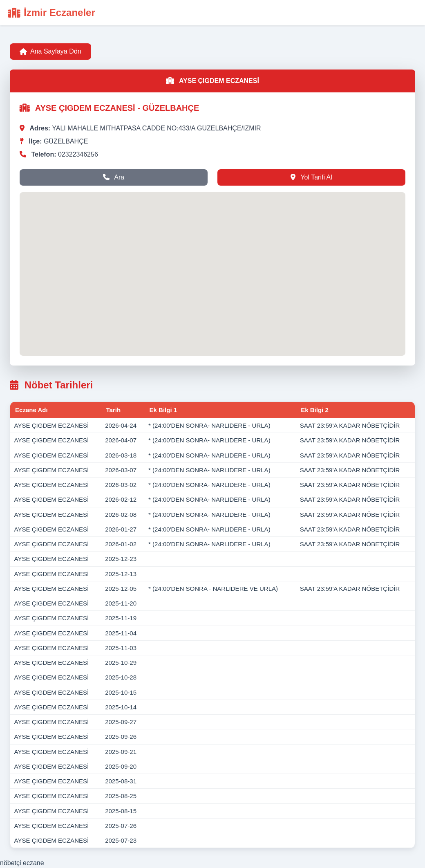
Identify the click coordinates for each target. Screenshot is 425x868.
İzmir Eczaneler (52, 12)
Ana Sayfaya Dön (50, 51)
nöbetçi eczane (22, 863)
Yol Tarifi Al (311, 177)
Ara (114, 177)
